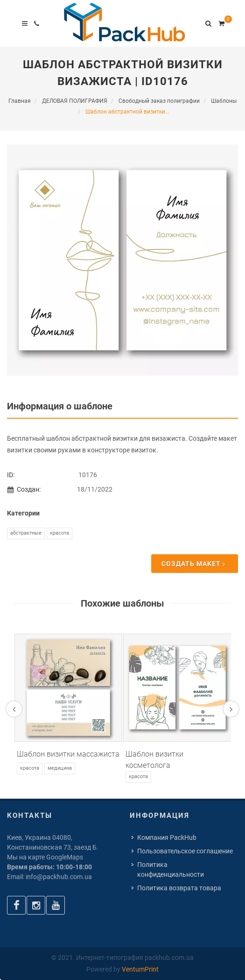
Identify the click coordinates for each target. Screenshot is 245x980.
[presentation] (14, 709)
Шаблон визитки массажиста (68, 754)
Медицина (60, 768)
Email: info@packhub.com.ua (49, 877)
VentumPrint (140, 969)
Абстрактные (26, 533)
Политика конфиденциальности (171, 869)
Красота (59, 533)
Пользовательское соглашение (185, 851)
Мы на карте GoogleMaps (45, 857)
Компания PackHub (167, 837)
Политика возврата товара (179, 888)
